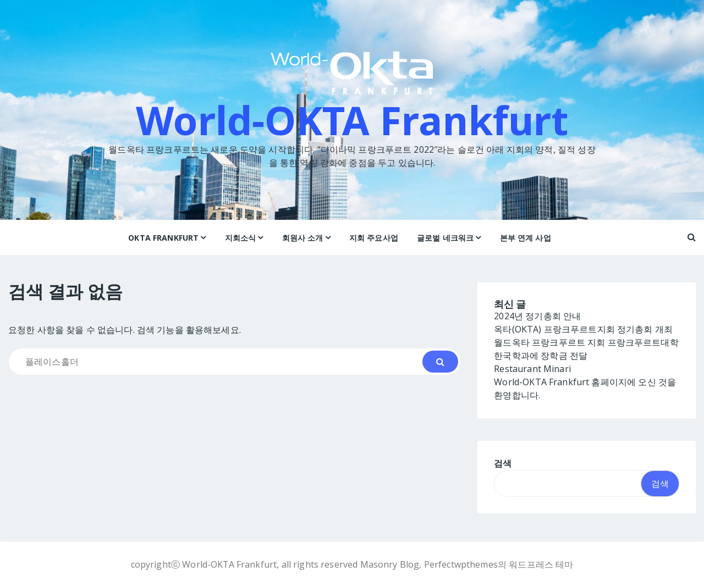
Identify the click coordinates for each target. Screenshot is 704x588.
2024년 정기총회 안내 (537, 317)
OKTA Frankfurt (163, 238)
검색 (503, 464)
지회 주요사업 (374, 238)
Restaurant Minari (532, 369)
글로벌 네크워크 (445, 238)
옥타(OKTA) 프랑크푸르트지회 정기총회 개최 (583, 330)
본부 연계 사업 (526, 238)
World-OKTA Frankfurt (352, 120)
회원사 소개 (303, 238)
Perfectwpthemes (461, 565)
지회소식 (241, 238)
